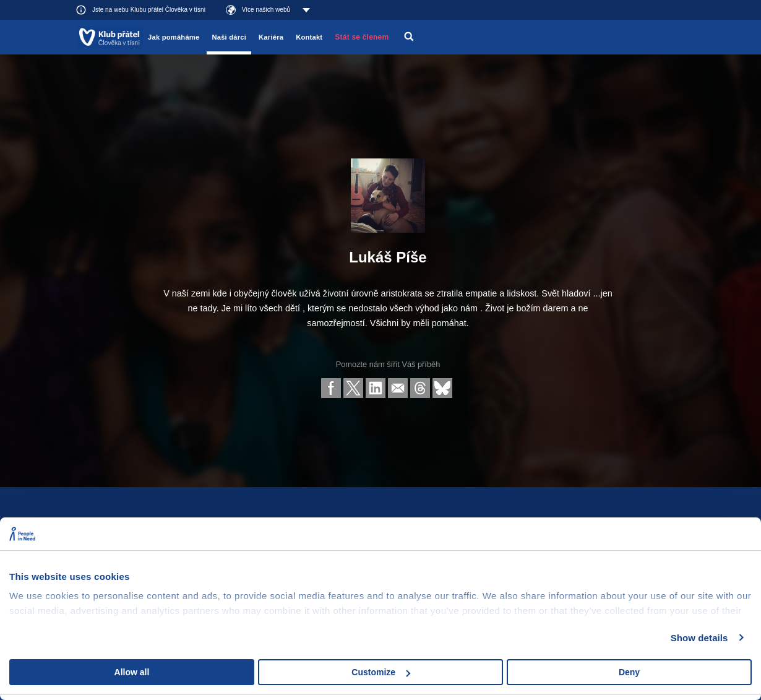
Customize (381, 672)
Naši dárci (229, 37)
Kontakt (309, 37)
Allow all (132, 672)
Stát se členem (362, 37)
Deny (629, 672)
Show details (699, 638)
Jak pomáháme (174, 37)
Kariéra (271, 37)
